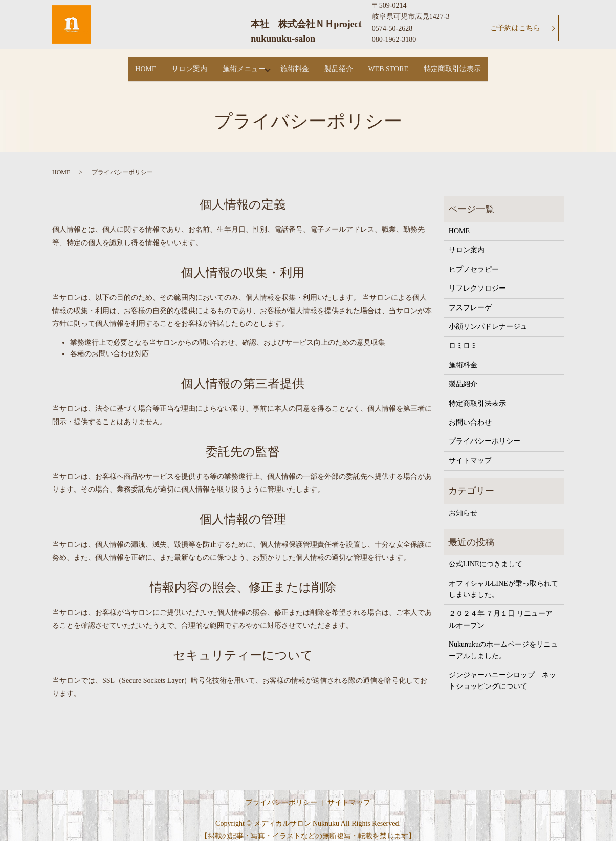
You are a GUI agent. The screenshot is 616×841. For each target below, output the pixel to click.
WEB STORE (401, 64)
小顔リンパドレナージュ (488, 317)
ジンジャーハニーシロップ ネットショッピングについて (502, 671)
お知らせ (463, 504)
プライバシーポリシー (485, 433)
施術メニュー (237, 64)
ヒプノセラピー (474, 260)
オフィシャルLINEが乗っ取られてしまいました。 (503, 580)
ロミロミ (463, 337)
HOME (127, 64)
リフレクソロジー (477, 280)
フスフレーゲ (470, 298)
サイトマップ (470, 451)
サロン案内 (177, 64)
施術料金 (295, 64)
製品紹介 (345, 64)
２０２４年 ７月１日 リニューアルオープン (501, 611)
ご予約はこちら (515, 28)
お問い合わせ (470, 413)
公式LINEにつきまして (486, 555)
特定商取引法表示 (471, 64)
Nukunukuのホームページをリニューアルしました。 (503, 641)
